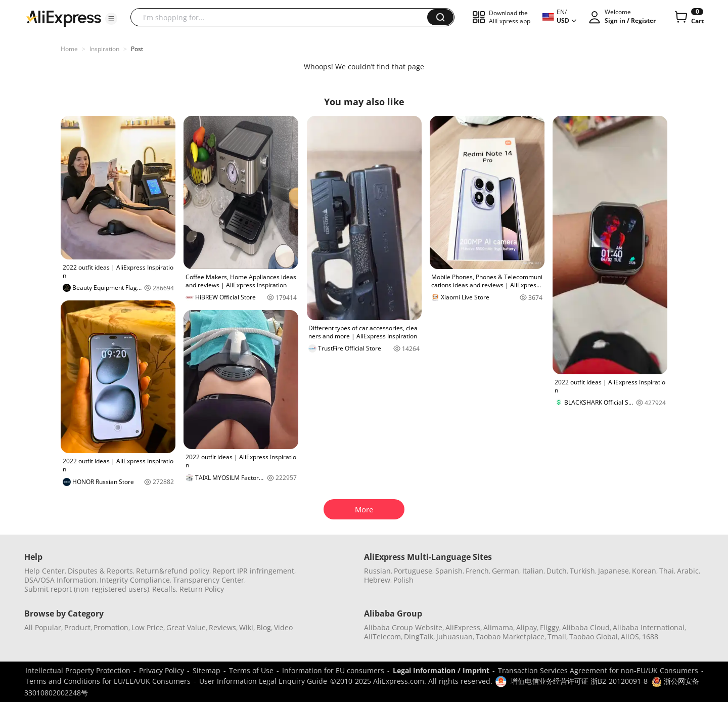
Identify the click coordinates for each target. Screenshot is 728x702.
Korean (644, 571)
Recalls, (165, 589)
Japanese (613, 571)
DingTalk (419, 637)
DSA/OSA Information (60, 580)
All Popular (43, 627)
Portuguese (413, 571)
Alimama (498, 627)
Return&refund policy (173, 571)
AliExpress (463, 627)
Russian (377, 571)
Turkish (582, 571)
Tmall (557, 637)
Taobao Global (594, 637)
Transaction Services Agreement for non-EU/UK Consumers (598, 670)
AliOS (630, 637)
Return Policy (202, 589)
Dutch (557, 571)
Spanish (449, 571)
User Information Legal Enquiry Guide (263, 681)
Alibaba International (649, 627)
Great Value (186, 627)
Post (137, 49)
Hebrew (377, 580)
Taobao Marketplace (510, 637)
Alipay (527, 627)
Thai (667, 571)
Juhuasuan (454, 637)
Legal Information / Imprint (441, 670)
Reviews (222, 627)
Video (283, 627)
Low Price (147, 627)
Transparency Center (209, 580)
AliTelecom (382, 637)
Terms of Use (251, 670)
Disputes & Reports (100, 571)
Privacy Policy (162, 670)
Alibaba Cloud (586, 627)
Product (77, 627)
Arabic (688, 571)
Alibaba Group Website (403, 627)
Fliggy (550, 627)
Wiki (246, 627)
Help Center (44, 571)
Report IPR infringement (253, 571)
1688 (650, 637)
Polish (403, 580)
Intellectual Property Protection (78, 670)
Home (69, 49)
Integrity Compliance (135, 580)
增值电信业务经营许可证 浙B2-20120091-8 (579, 681)
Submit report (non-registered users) (87, 589)
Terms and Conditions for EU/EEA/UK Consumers (108, 681)
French (477, 571)
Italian (533, 571)
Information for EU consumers (333, 670)
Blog (264, 627)
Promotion (111, 627)
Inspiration (104, 49)
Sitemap (207, 670)
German (506, 571)
